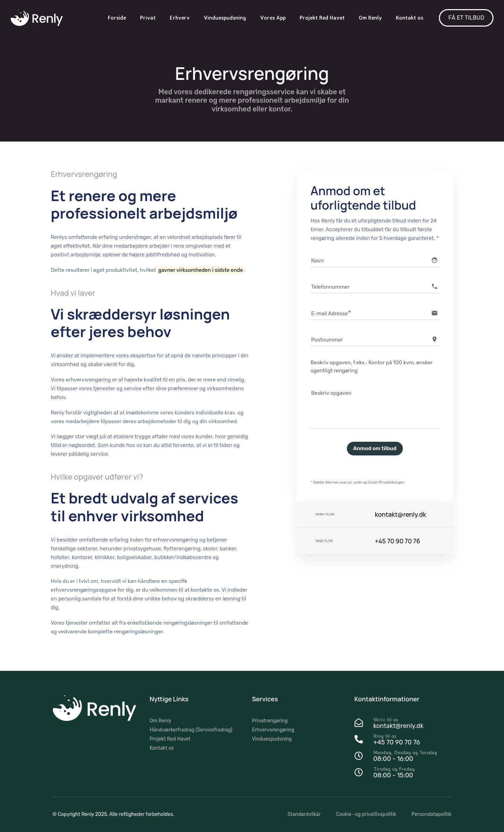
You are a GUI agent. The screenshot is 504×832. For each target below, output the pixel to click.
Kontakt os (409, 18)
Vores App (273, 18)
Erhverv (180, 18)
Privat (148, 18)
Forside (117, 18)
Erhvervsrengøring (273, 730)
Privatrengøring (270, 721)
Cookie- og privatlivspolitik (366, 814)
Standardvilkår (304, 814)
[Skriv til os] (403, 724)
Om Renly (370, 18)
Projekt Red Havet (322, 18)
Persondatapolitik (432, 814)
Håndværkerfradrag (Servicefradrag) (191, 730)
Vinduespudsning (225, 18)
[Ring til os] (403, 740)
